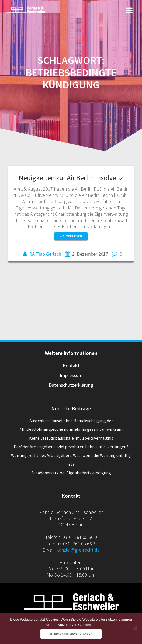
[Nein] (135, 628)
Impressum (71, 375)
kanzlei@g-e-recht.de (78, 550)
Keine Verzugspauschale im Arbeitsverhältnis (71, 438)
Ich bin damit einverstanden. (71, 634)
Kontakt (71, 366)
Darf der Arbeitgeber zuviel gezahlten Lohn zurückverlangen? (71, 447)
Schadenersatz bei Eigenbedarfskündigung (71, 473)
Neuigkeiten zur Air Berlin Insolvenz (71, 178)
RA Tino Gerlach (45, 254)
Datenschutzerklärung (71, 385)
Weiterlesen (71, 236)
